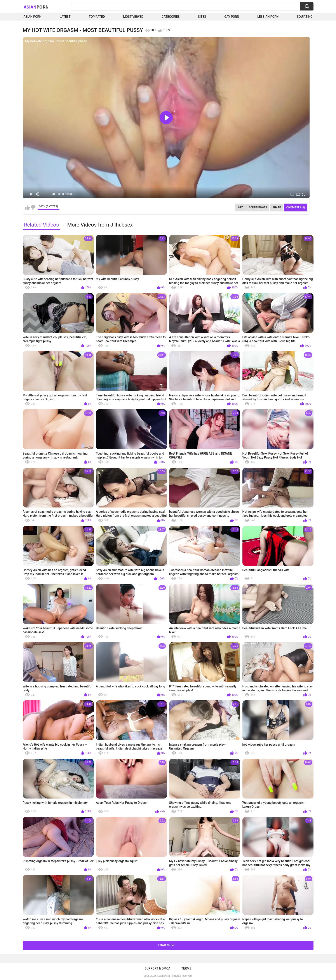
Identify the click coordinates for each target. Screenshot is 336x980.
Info (241, 208)
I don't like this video (33, 208)
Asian (36, 7)
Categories (171, 17)
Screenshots (258, 208)
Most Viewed (133, 17)
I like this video (27, 208)
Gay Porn (232, 17)
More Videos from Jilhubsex (100, 225)
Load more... (168, 945)
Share (277, 208)
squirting (305, 17)
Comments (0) (296, 208)
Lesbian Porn (268, 17)
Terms (186, 968)
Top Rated (97, 17)
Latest (65, 17)
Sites (202, 17)
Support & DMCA (158, 968)
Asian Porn (33, 17)
